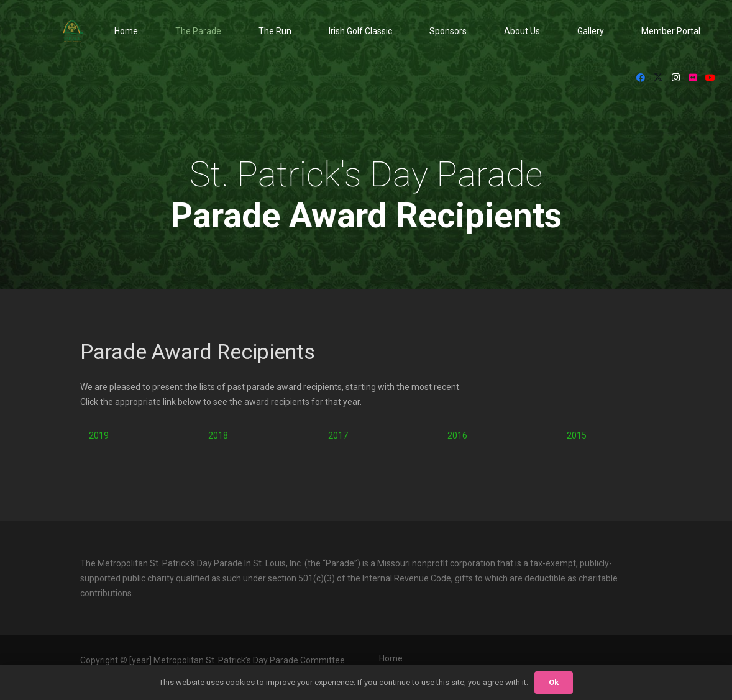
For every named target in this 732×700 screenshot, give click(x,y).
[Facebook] (641, 78)
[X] (658, 78)
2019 (99, 435)
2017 (338, 435)
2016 (457, 435)
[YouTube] (710, 78)
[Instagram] (675, 78)
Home (391, 658)
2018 (218, 435)
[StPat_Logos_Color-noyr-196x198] (73, 31)
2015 (577, 435)
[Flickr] (693, 78)
